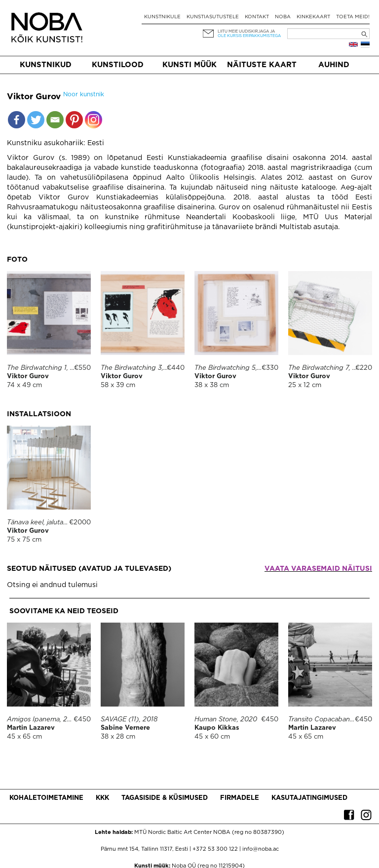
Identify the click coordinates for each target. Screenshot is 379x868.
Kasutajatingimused (309, 798)
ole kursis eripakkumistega (249, 36)
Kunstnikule (162, 17)
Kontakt (257, 17)
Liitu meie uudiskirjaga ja (246, 31)
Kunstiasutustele (213, 17)
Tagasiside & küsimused (165, 798)
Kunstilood (118, 65)
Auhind (334, 65)
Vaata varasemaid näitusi (318, 569)
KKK (102, 798)
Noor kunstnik (84, 95)
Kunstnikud (46, 65)
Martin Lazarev (31, 728)
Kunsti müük (189, 65)
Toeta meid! (353, 17)
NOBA (283, 17)
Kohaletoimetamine (46, 798)
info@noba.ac (261, 849)
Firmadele (240, 798)
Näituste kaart (262, 65)
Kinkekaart (313, 17)
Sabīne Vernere (125, 728)
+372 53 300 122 (215, 849)
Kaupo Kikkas (217, 728)
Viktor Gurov (28, 376)
